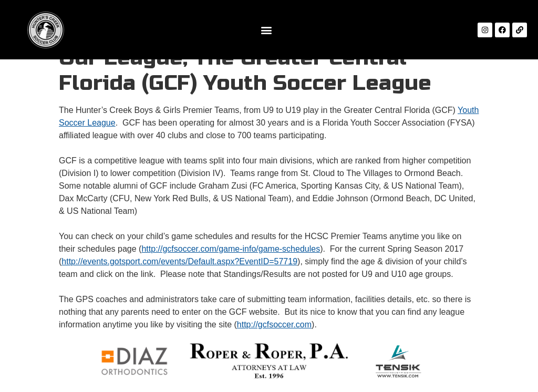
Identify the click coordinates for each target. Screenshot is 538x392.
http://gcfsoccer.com (274, 324)
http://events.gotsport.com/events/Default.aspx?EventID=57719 (179, 261)
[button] (266, 30)
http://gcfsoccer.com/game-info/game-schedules (231, 249)
